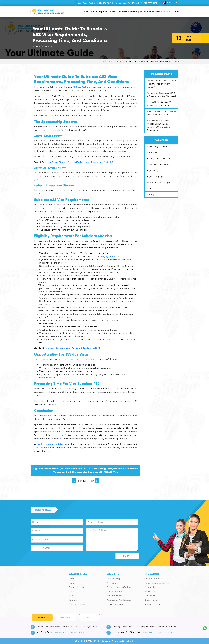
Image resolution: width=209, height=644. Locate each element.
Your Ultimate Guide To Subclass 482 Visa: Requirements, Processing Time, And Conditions (148, 61)
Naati (149, 188)
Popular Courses (114, 596)
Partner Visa (150, 587)
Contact (73, 600)
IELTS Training (113, 579)
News (71, 591)
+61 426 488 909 (103, 3)
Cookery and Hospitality (158, 165)
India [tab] (90, 618)
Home (104, 61)
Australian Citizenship (155, 604)
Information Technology (158, 183)
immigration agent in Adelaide (52, 444)
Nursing (150, 194)
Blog (71, 596)
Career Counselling (116, 604)
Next (94, 481)
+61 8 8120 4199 (150, 3)
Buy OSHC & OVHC (78, 604)
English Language (155, 177)
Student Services (115, 591)
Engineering (152, 171)
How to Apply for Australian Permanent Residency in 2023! (72, 348)
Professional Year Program (119, 600)
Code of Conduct (77, 587)
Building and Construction (159, 159)
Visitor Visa (150, 591)
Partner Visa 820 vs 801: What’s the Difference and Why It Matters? (161, 84)
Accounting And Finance (158, 147)
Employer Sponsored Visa (157, 583)
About (72, 583)
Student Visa (151, 600)
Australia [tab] (42, 617)
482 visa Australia (82, 87)
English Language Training (119, 587)
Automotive (152, 153)
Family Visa (150, 596)
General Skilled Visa (154, 579)
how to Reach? (78, 632)
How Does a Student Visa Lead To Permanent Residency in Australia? (80, 162)
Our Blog (112, 61)
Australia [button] (169, 3)
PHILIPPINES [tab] (66, 618)
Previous (79, 481)
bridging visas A (107, 256)
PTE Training (112, 583)
